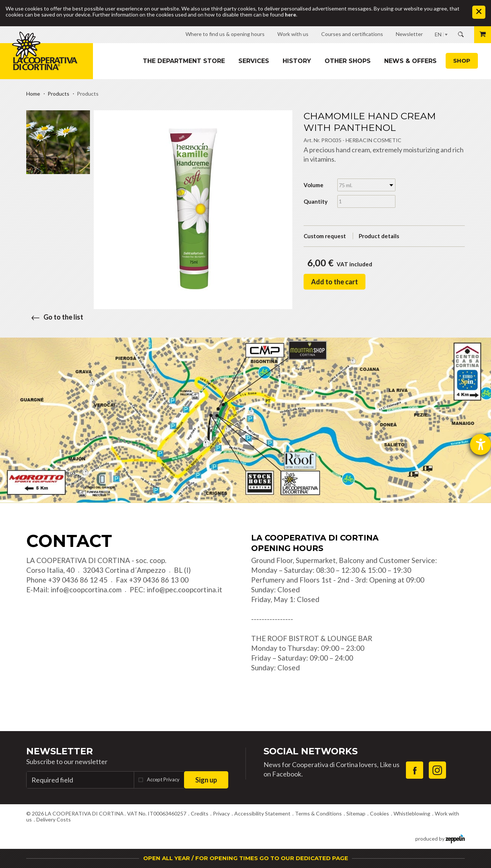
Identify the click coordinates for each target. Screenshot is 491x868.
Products (58, 94)
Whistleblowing (412, 813)
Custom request (325, 236)
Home (33, 94)
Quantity (316, 201)
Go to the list (55, 317)
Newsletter (60, 751)
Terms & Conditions (318, 813)
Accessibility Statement (262, 813)
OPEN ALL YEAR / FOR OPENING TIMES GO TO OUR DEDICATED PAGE (246, 858)
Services (254, 61)
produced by (440, 838)
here (290, 14)
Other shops (348, 61)
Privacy (221, 813)
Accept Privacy (163, 779)
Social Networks (311, 751)
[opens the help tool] (481, 445)
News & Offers (410, 61)
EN (438, 34)
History (297, 61)
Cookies (379, 813)
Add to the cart (335, 282)
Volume (314, 185)
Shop (462, 61)
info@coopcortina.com (86, 589)
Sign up (206, 780)
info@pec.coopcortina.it (184, 589)
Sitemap (356, 813)
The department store (184, 61)
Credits (200, 813)
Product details (379, 236)
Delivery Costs (54, 819)
